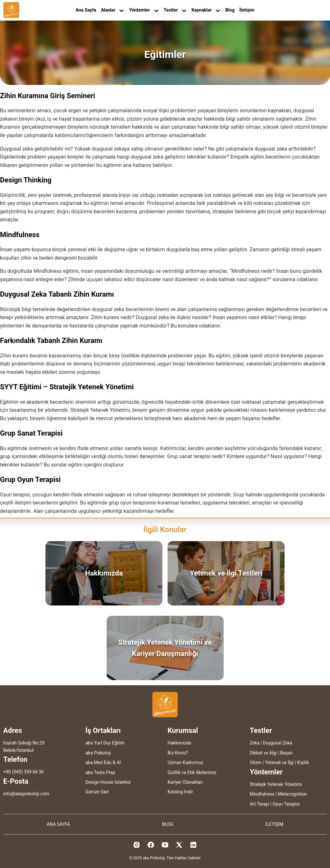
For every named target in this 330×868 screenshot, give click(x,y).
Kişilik (303, 762)
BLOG (168, 824)
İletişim (247, 10)
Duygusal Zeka (278, 743)
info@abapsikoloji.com (26, 794)
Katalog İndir (180, 792)
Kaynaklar (206, 10)
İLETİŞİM (274, 824)
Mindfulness (262, 794)
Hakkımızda (179, 743)
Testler (175, 10)
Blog (230, 10)
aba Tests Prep (100, 772)
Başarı (286, 753)
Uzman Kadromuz (185, 762)
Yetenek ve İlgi (279, 762)
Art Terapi (259, 804)
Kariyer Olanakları (185, 782)
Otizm (256, 762)
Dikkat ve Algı (263, 753)
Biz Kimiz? (178, 753)
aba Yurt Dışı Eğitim (105, 743)
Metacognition (292, 794)
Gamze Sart (97, 792)
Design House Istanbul (108, 782)
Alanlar (112, 10)
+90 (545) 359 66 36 (24, 772)
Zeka (255, 743)
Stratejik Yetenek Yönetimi (276, 784)
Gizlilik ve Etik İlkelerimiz (192, 772)
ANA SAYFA (58, 824)
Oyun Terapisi (286, 804)
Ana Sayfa (86, 10)
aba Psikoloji (98, 753)
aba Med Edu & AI (103, 762)
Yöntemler (144, 10)
